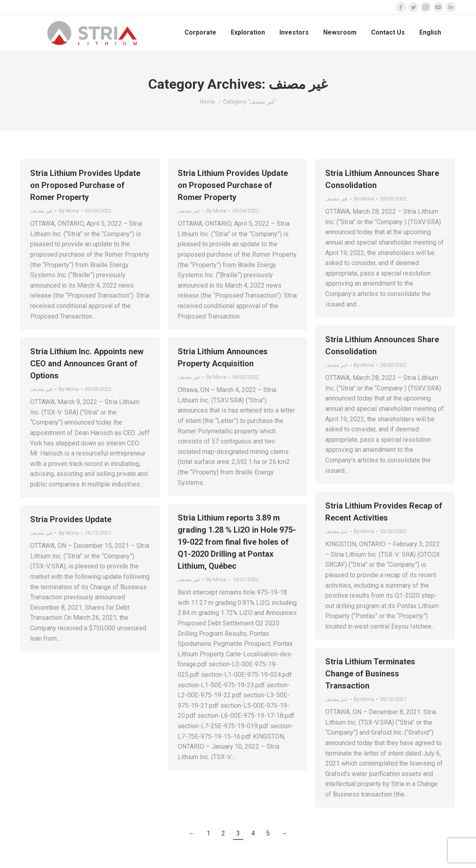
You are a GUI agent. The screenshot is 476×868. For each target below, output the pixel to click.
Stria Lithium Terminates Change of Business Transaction (370, 674)
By (69, 211)
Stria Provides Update (71, 519)
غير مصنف (41, 211)
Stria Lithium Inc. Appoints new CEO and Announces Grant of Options (87, 364)
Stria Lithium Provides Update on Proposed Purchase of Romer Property (85, 185)
